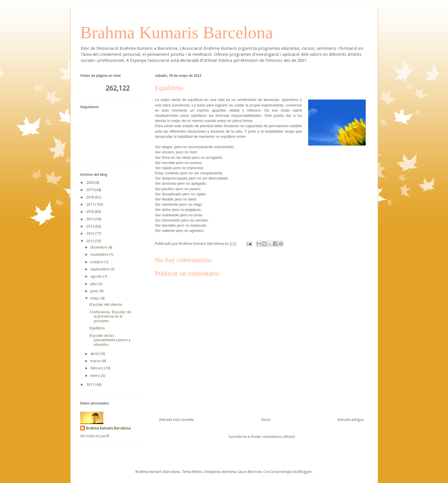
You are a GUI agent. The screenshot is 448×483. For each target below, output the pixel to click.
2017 (90, 204)
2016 (90, 212)
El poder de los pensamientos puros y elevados (110, 340)
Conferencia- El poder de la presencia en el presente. (110, 316)
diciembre (99, 247)
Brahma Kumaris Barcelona (177, 33)
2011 (90, 384)
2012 (90, 241)
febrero (97, 368)
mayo (95, 298)
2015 (90, 219)
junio (95, 291)
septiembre (100, 269)
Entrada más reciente (177, 420)
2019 (90, 190)
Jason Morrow (250, 472)
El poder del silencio (106, 304)
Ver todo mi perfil (95, 436)
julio (94, 284)
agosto (97, 276)
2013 (90, 233)
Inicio (266, 420)
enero (96, 376)
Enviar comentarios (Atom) (273, 437)
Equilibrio (97, 328)
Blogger (305, 472)
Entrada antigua (351, 420)
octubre (97, 262)
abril (95, 354)
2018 (90, 197)
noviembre (100, 254)
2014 (90, 226)
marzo (96, 361)
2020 (90, 183)
